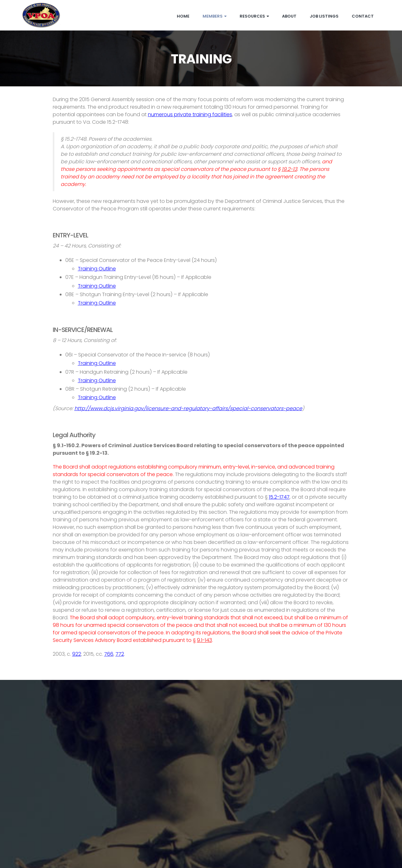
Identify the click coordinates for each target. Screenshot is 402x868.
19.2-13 (289, 169)
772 (120, 654)
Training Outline (97, 269)
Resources (254, 16)
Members (215, 16)
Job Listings (324, 16)
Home (183, 16)
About (289, 16)
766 (109, 654)
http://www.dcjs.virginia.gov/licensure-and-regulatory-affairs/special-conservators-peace (188, 408)
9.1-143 (204, 640)
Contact (363, 16)
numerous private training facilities (190, 114)
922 (77, 654)
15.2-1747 (279, 497)
